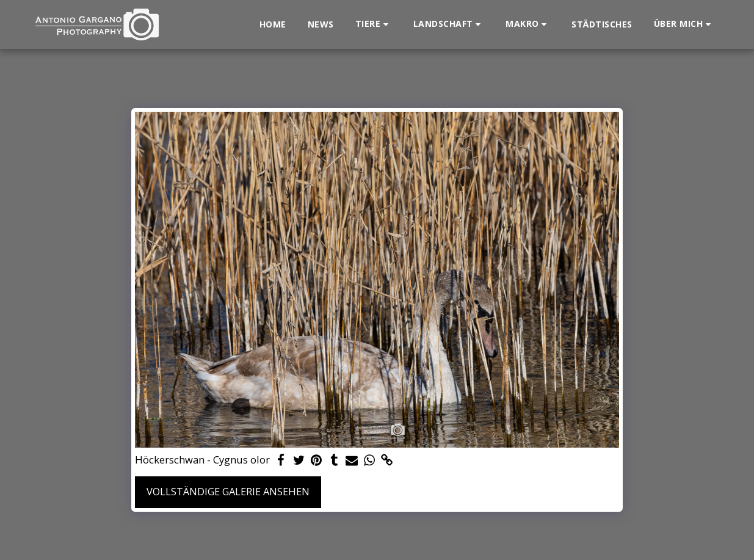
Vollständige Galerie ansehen (228, 491)
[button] (374, 24)
